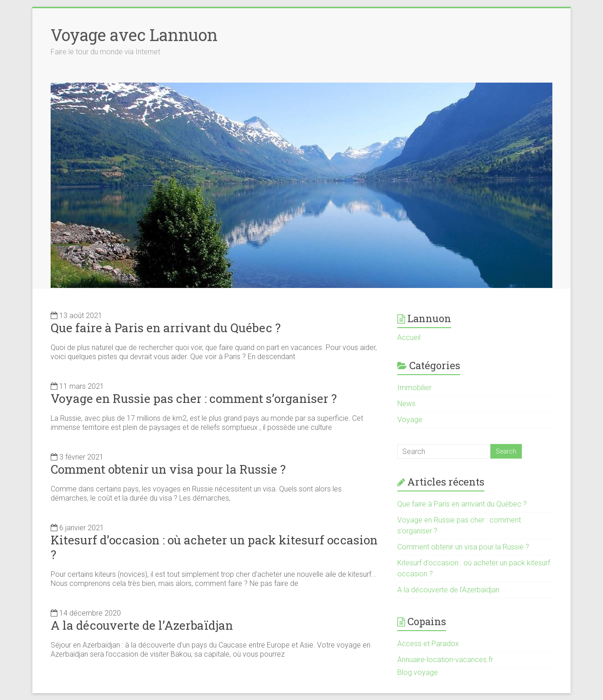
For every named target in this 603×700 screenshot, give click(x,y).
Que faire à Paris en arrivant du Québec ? (166, 328)
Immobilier (414, 388)
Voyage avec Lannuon (134, 35)
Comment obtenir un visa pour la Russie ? (168, 469)
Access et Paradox (428, 644)
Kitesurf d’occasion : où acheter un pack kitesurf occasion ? (214, 547)
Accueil (409, 337)
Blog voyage (418, 672)
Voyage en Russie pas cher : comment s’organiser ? (194, 398)
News (406, 404)
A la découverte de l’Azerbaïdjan (142, 625)
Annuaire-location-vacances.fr (445, 660)
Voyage (410, 420)
